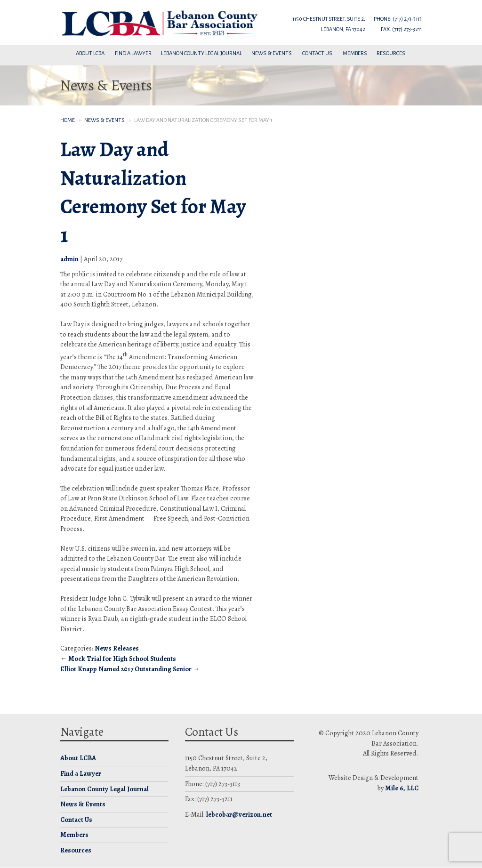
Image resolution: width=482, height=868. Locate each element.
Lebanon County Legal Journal (201, 53)
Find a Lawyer (133, 53)
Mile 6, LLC (402, 788)
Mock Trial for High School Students (118, 659)
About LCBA (91, 53)
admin (69, 259)
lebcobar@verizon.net (239, 814)
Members (355, 53)
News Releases (117, 648)
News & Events (272, 53)
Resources (391, 53)
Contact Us (318, 53)
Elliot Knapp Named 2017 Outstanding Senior (130, 669)
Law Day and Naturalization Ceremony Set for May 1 (153, 192)
